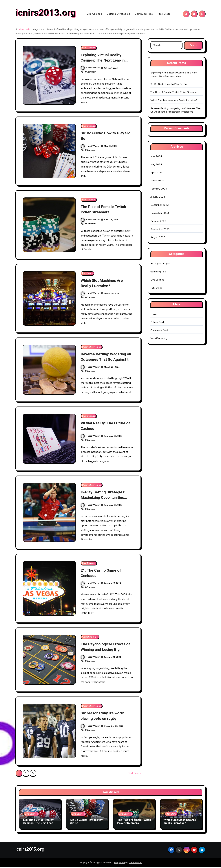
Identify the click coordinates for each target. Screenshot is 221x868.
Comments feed (159, 331)
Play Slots (164, 15)
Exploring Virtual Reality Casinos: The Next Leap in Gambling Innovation (105, 61)
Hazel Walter (90, 69)
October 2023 (158, 222)
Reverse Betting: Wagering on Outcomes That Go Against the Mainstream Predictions (105, 363)
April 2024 (156, 173)
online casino (25, 30)
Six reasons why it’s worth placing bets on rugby (104, 717)
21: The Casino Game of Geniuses (103, 574)
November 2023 (160, 214)
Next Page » (134, 774)
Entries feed (157, 323)
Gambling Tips (144, 15)
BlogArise (119, 863)
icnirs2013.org (46, 13)
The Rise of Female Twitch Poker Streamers (105, 210)
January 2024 (158, 198)
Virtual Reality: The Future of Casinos (105, 427)
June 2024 (156, 157)
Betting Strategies (118, 15)
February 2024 (159, 190)
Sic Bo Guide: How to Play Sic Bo (105, 137)
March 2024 (157, 182)
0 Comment (90, 73)
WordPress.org (159, 339)
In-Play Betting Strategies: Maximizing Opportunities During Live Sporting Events (106, 498)
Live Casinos (94, 15)
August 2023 (158, 238)
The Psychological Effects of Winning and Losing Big (106, 648)
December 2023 (160, 206)
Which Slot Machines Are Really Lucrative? (104, 284)
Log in (154, 315)
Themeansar (135, 863)
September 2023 (160, 230)
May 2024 (156, 165)
